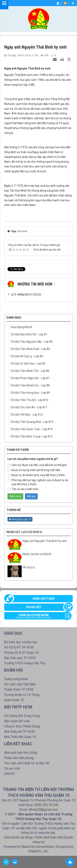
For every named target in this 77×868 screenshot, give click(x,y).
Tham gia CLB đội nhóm (36, 616)
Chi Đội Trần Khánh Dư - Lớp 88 (30, 385)
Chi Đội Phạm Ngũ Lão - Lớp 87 (30, 378)
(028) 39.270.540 (46, 805)
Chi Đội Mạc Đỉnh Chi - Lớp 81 (29, 334)
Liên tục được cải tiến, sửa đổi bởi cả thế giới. (37, 465)
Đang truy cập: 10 (20, 519)
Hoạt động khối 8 (21, 327)
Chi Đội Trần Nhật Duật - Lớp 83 (30, 349)
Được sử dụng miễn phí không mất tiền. (34, 470)
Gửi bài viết (34, 607)
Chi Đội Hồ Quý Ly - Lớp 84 (27, 356)
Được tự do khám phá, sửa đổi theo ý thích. (36, 475)
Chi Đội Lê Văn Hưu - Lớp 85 (28, 364)
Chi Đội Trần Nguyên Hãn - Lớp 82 (32, 342)
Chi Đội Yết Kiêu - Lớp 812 (27, 415)
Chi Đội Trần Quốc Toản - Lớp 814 (32, 429)
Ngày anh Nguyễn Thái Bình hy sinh (45, 541)
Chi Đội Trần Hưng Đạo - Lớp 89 (30, 393)
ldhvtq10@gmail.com (43, 810)
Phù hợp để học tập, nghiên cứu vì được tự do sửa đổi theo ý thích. (38, 482)
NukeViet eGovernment (38, 847)
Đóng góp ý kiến (44, 599)
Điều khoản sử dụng (18, 837)
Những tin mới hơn (35, 284)
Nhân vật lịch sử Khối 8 (24, 532)
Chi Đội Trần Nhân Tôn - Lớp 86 (30, 371)
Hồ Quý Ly (29, 567)
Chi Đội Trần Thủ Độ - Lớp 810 (29, 400)
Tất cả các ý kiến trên (23, 489)
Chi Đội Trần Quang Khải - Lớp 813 (32, 422)
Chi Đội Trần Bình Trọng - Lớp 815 (32, 436)
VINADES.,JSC (38, 851)
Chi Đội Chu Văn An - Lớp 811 (29, 407)
